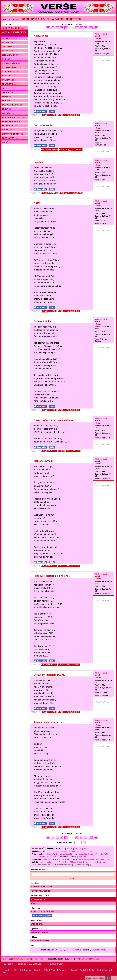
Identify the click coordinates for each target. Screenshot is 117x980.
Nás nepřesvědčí (43, 125)
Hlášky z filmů (18, 970)
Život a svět (10, 138)
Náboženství (10, 72)
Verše (16, 19)
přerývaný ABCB (81, 854)
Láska (7, 51)
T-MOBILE (62, 115)
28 (91, 28)
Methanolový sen (44, 461)
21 (81, 28)
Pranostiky (38, 970)
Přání (46, 970)
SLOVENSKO (75, 115)
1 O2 (87, 862)
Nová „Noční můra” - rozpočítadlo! (54, 420)
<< (48, 28)
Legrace (29, 970)
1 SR (99, 862)
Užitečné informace (103, 970)
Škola (7, 109)
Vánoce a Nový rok (13, 117)
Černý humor (11, 38)
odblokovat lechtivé (51, 859)
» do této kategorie (40, 891)
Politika (8, 80)
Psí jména (62, 970)
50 (85, 849)
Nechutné (8, 76)
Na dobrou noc (11, 68)
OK (108, 978)
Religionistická (42, 321)
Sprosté (7, 101)
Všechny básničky (14, 28)
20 (77, 28)
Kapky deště (41, 36)
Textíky (91, 970)
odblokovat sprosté (68, 859)
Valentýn (8, 113)
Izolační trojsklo (40, 941)
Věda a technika (11, 122)
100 (90, 849)
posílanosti (66, 851)
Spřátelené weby (55, 964)
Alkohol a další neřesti (14, 33)
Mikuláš (8, 59)
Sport (7, 97)
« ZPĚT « (7, 19)
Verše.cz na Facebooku (42, 912)
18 (66, 28)
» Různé (98, 39)
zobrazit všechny (83, 865)
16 (57, 28)
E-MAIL (44, 115)
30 (80, 849)
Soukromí (9, 964)
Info (114, 978)
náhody (89, 851)
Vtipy (5, 972)
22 (86, 28)
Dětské (8, 43)
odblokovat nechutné (86, 859)
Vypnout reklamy (39, 932)
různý (54, 857)
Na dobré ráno (11, 63)
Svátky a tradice (12, 105)
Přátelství (9, 84)
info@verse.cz (93, 959)
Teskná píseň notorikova (48, 722)
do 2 (58, 862)
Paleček (38, 162)
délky (74, 851)
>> (96, 28)
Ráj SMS (83, 970)
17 (62, 28)
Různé (7, 142)
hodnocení (55, 851)
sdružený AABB (66, 854)
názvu (81, 851)
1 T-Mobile (72, 862)
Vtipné (7, 130)
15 (76, 849)
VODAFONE (53, 115)
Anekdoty (7, 970)
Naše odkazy (37, 924)
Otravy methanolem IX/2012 (50, 675)
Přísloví (53, 970)
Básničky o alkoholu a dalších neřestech (51, 19)
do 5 (64, 862)
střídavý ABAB (52, 854)
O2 (68, 115)
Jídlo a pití (9, 47)
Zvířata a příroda (13, 134)
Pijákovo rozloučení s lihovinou (52, 576)
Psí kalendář (73, 970)
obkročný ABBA (43, 857)
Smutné (8, 92)
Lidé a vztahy (10, 55)
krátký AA (93, 854)
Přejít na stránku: (65, 842)
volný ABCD (104, 854)
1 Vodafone (50, 862)
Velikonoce (10, 126)
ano (80, 857)
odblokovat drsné (103, 859)
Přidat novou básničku (42, 887)
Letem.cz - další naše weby (30, 964)
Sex (6, 88)
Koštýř (38, 203)
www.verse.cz (19, 959)
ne (85, 857)
